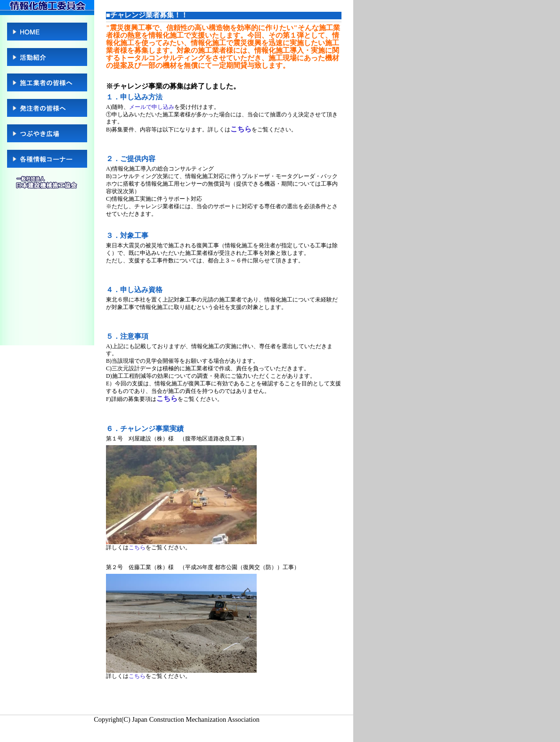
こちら (241, 129)
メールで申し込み (152, 107)
